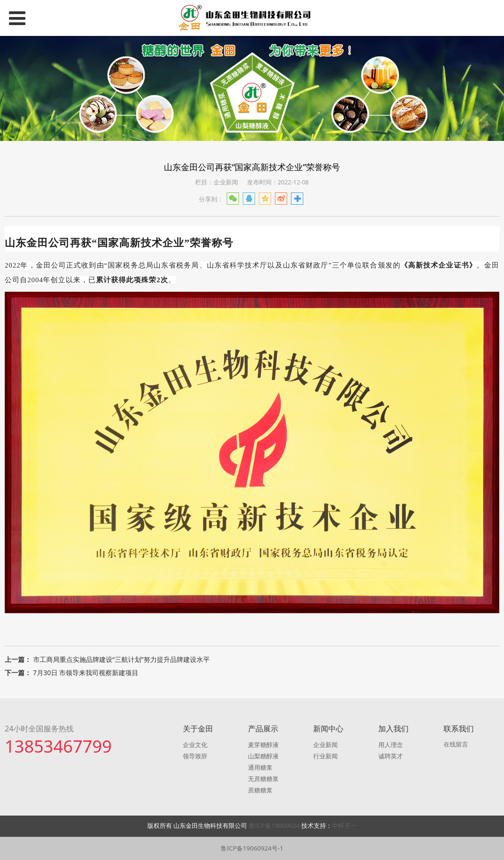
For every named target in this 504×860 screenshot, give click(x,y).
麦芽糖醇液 (263, 745)
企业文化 (195, 745)
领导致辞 (195, 756)
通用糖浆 (260, 767)
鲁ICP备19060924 (275, 825)
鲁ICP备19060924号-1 (252, 848)
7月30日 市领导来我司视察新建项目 (86, 673)
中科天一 (344, 825)
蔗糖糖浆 (260, 790)
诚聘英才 (391, 756)
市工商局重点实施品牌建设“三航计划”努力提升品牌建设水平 (121, 659)
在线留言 (456, 744)
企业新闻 (325, 745)
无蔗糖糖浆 (263, 779)
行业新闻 (325, 756)
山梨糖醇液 (263, 756)
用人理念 (391, 745)
